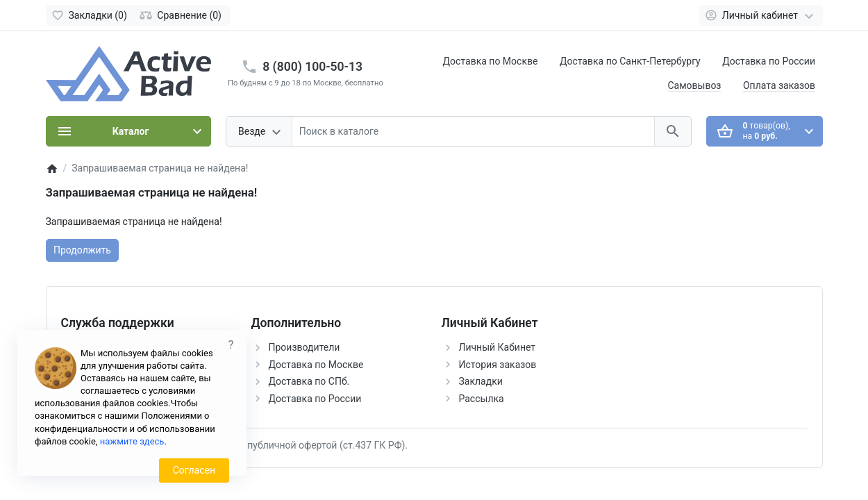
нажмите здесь (132, 441)
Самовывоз (694, 85)
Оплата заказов (779, 85)
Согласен (194, 470)
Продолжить (82, 250)
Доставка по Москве (491, 61)
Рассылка (482, 399)
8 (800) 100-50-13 (312, 67)
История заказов (498, 365)
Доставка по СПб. (309, 381)
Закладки (481, 381)
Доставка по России (769, 61)
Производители (304, 347)
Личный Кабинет (498, 347)
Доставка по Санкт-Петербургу (630, 61)
